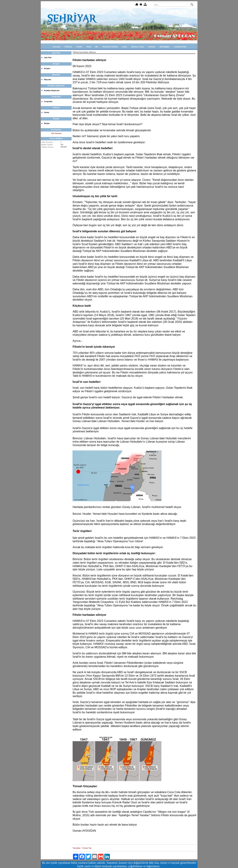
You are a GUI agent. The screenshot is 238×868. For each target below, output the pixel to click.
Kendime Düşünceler (52, 90)
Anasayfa (56, 47)
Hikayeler (48, 80)
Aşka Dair (48, 57)
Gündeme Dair (180, 47)
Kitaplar (47, 68)
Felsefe (79, 47)
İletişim (47, 123)
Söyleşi (47, 112)
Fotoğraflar (48, 101)
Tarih (89, 47)
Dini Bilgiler (165, 47)
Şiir (97, 47)
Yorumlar (77, 848)
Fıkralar (152, 47)
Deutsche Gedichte (110, 47)
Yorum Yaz (87, 848)
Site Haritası (56, 133)
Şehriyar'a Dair (138, 47)
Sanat (125, 47)
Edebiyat (68, 47)
